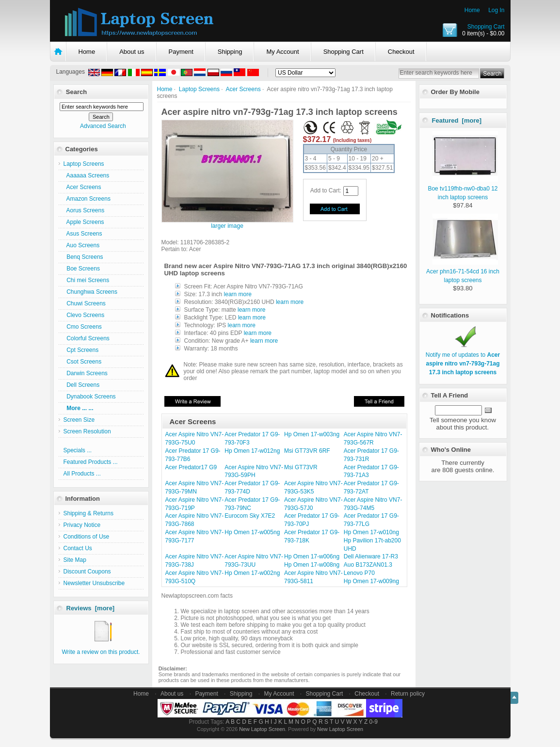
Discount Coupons (87, 572)
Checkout (401, 52)
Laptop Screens (199, 89)
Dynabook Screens (90, 397)
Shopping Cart (486, 27)
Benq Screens (83, 257)
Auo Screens (82, 245)
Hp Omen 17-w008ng (312, 565)
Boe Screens (82, 269)
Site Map (75, 560)
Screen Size (79, 420)
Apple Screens (84, 222)
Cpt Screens (81, 350)
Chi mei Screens (87, 280)
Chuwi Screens (85, 303)
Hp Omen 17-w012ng (252, 451)
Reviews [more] (91, 608)
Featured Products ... (91, 462)
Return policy (408, 694)
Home (472, 10)
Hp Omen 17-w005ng (252, 532)
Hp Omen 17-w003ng (312, 434)
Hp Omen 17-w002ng (252, 573)
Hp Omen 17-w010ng (371, 532)
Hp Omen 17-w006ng (312, 556)
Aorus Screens (84, 210)
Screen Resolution (87, 431)
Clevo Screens (84, 315)
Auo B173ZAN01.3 (368, 565)
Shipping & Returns (88, 513)
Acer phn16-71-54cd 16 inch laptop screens (463, 271)
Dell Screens (82, 385)
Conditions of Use (87, 537)
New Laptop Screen (262, 729)
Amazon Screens (87, 199)
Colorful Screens (87, 338)
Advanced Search (103, 126)
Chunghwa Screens (90, 292)
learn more (238, 294)
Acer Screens (243, 89)
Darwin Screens (86, 373)
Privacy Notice (82, 525)
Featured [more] (457, 120)
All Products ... (82, 474)
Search (76, 92)
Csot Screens (83, 362)
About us (132, 52)
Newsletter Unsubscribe (94, 583)
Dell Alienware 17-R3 (371, 556)
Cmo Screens (83, 327)
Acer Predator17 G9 (191, 467)
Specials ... (78, 450)
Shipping (230, 52)
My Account (282, 52)
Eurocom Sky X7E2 (250, 516)
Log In (496, 10)
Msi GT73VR (301, 467)
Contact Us (78, 548)
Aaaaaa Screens (87, 175)
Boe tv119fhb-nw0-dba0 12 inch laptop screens (463, 189)
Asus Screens (83, 234)
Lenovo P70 (359, 573)
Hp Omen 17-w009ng (371, 581)
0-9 (374, 722)
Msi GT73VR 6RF (307, 451)
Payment (181, 52)
